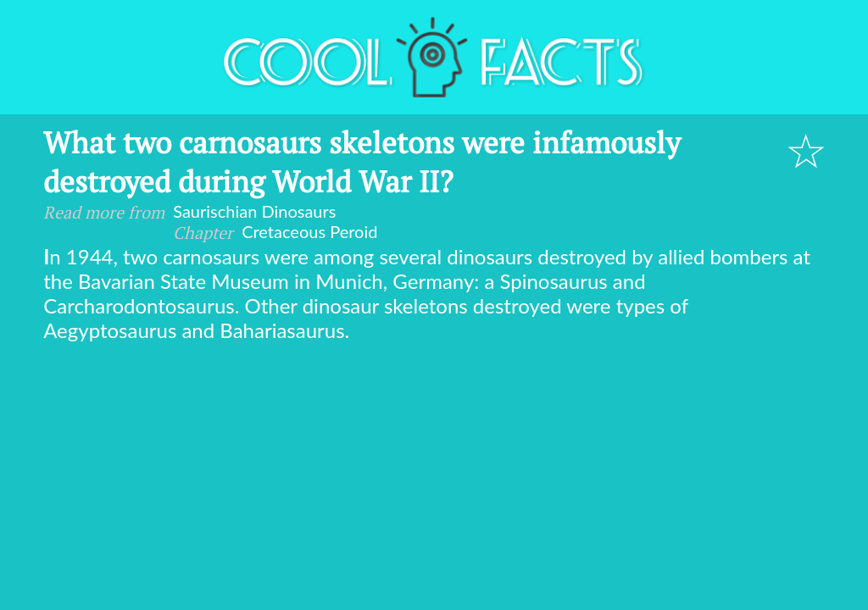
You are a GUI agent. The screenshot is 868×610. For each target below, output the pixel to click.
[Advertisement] (434, 469)
